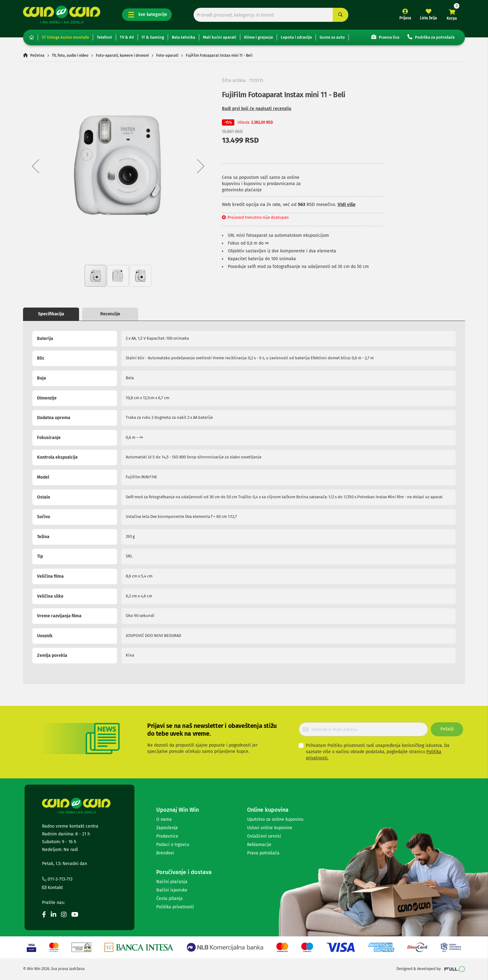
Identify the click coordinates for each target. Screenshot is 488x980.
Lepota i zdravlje (296, 37)
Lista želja (428, 18)
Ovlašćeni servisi (264, 836)
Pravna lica (385, 37)
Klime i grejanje (258, 37)
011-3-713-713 (57, 879)
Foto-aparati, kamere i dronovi (122, 55)
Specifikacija (51, 314)
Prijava (405, 18)
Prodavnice (167, 836)
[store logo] (62, 14)
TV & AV (127, 37)
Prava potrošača (263, 853)
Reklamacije (259, 845)
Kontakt (52, 888)
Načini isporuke (172, 890)
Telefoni (104, 37)
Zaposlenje (167, 828)
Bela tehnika (183, 37)
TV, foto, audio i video (70, 55)
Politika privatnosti (175, 907)
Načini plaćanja (172, 882)
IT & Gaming (153, 37)
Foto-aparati (167, 55)
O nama (164, 819)
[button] (35, 166)
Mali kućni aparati (220, 37)
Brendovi (165, 853)
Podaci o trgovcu (173, 845)
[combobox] (271, 15)
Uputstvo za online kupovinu (275, 819)
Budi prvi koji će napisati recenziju (257, 109)
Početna (37, 55)
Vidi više (347, 204)
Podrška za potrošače (431, 37)
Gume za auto (332, 37)
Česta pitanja (169, 899)
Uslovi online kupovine (270, 828)
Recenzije (110, 314)
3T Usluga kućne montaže (65, 37)
